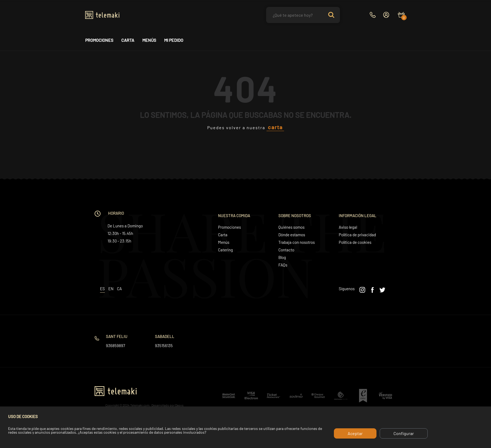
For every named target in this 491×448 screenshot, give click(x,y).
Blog (282, 257)
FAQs (283, 265)
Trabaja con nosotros (297, 242)
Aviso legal (348, 227)
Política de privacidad (357, 235)
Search (331, 15)
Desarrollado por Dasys (167, 405)
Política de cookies (355, 242)
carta (275, 127)
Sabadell (165, 336)
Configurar (404, 433)
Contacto (286, 250)
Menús (149, 40)
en (111, 289)
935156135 (164, 346)
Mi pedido (174, 40)
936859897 (115, 346)
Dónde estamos (292, 235)
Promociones (99, 40)
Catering (225, 250)
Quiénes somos (291, 227)
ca (119, 289)
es (102, 289)
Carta (128, 40)
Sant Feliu (117, 336)
